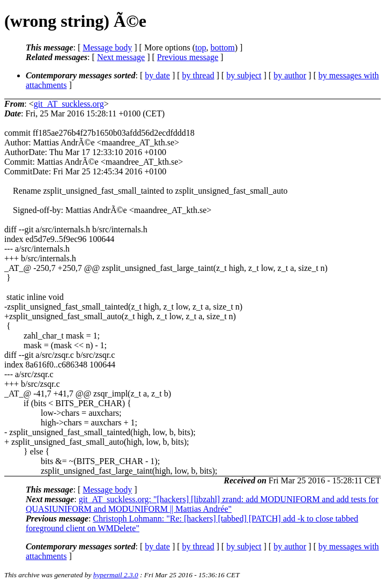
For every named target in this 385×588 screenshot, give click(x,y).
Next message (121, 57)
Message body (107, 47)
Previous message (188, 57)
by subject (244, 75)
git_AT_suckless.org (69, 104)
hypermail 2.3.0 (116, 575)
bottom (222, 47)
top (201, 47)
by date (157, 75)
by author (290, 75)
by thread (198, 75)
